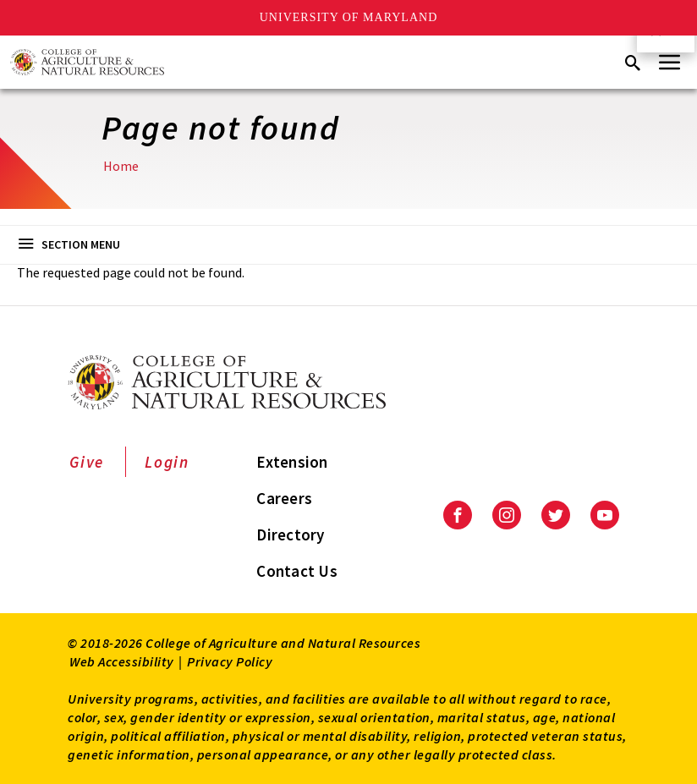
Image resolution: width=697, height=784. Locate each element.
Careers (284, 498)
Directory (290, 535)
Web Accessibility (122, 661)
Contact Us (297, 571)
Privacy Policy (230, 661)
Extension (292, 462)
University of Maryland (349, 17)
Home (121, 166)
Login (167, 462)
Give (87, 462)
